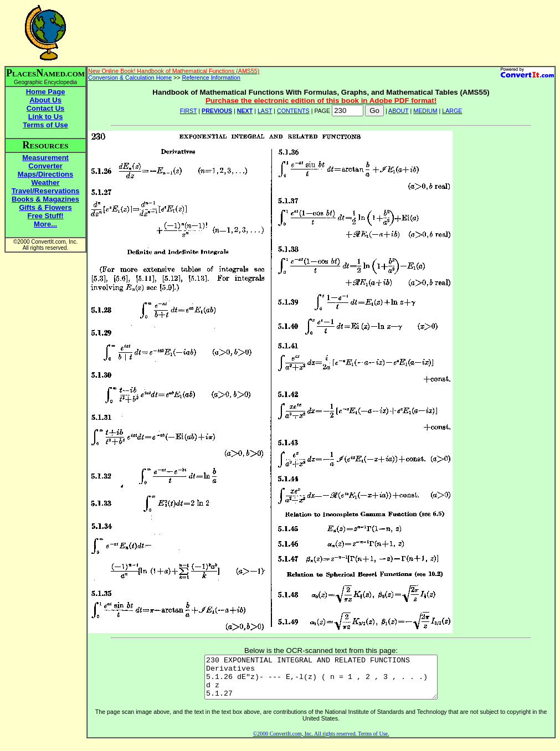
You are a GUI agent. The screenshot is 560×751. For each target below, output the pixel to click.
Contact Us (46, 108)
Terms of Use (45, 125)
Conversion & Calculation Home (130, 78)
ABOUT (399, 111)
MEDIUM (425, 111)
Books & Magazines (45, 199)
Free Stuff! (46, 216)
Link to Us (46, 117)
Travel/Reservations (46, 191)
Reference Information (211, 78)
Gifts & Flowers (45, 207)
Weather (46, 182)
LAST (265, 111)
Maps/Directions (45, 174)
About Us (45, 100)
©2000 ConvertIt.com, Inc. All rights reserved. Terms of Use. (321, 742)
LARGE (452, 111)
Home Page (46, 92)
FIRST (189, 111)
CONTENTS (293, 111)
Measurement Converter (45, 162)
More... (45, 224)
